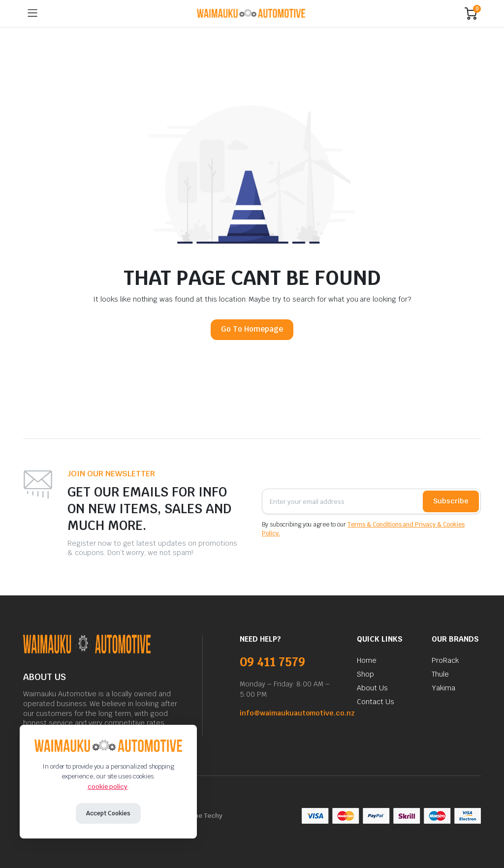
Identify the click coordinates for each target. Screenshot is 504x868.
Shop (365, 674)
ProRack (445, 660)
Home (367, 660)
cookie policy (108, 787)
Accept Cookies (109, 813)
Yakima (443, 688)
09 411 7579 (272, 662)
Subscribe (451, 501)
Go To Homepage (252, 329)
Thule (440, 674)
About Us (372, 688)
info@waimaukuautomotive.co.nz (297, 713)
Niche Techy (203, 816)
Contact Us (376, 702)
